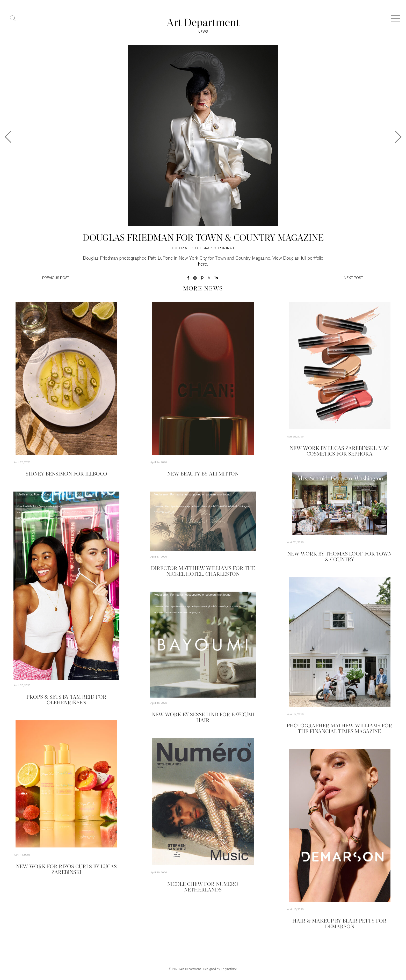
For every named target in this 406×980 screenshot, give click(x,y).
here (203, 264)
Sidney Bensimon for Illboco (66, 474)
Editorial (180, 248)
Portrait (226, 248)
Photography (204, 248)
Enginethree (229, 969)
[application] (66, 586)
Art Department (191, 969)
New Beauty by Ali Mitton (203, 474)
